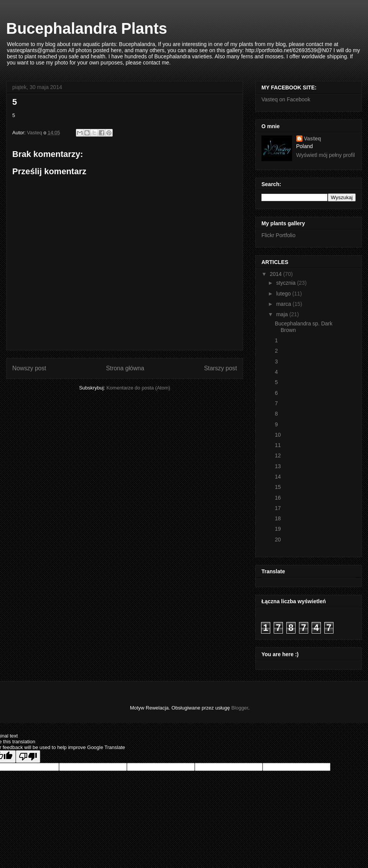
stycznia (286, 283)
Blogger (240, 708)
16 (278, 498)
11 (278, 445)
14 (278, 477)
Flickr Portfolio (278, 235)
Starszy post (220, 368)
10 (278, 435)
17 (278, 508)
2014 (277, 274)
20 (278, 540)
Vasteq (313, 139)
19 (278, 529)
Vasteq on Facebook (286, 99)
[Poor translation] (28, 757)
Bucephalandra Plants (87, 28)
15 (278, 487)
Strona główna (125, 368)
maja (283, 314)
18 (278, 518)
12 (278, 455)
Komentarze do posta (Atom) (138, 388)
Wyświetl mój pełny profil (326, 155)
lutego (284, 294)
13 (278, 466)
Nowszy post (29, 368)
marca (284, 304)
